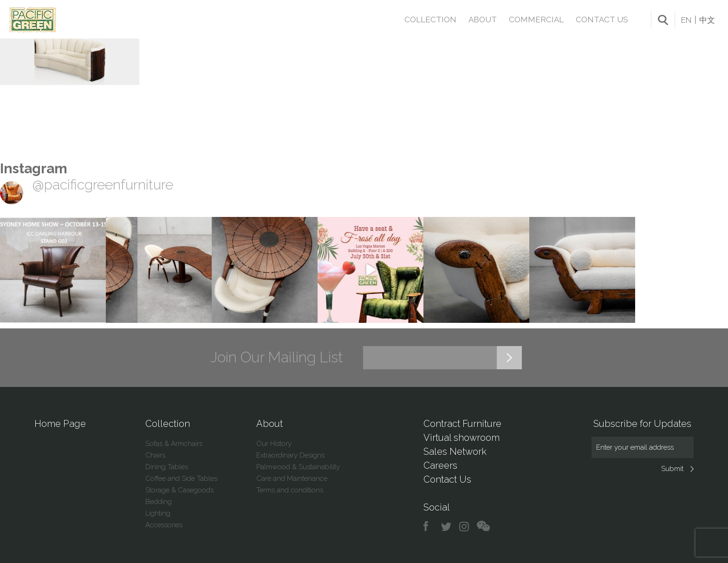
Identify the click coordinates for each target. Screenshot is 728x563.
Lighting (158, 513)
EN (686, 20)
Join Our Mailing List (277, 357)
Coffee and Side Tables (181, 478)
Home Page (60, 424)
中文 (707, 20)
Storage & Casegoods (179, 490)
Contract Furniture (462, 424)
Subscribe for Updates (642, 424)
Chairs (155, 455)
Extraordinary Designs (290, 455)
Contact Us (602, 20)
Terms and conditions (290, 490)
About (483, 20)
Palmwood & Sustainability (298, 467)
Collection (430, 20)
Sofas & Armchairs (174, 444)
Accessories (164, 525)
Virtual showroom (461, 438)
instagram (465, 527)
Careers (440, 465)
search (663, 20)
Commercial (536, 20)
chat (483, 527)
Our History (274, 444)
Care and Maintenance (292, 478)
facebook (429, 527)
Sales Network (455, 452)
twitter (447, 527)
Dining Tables (167, 467)
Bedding (159, 502)
